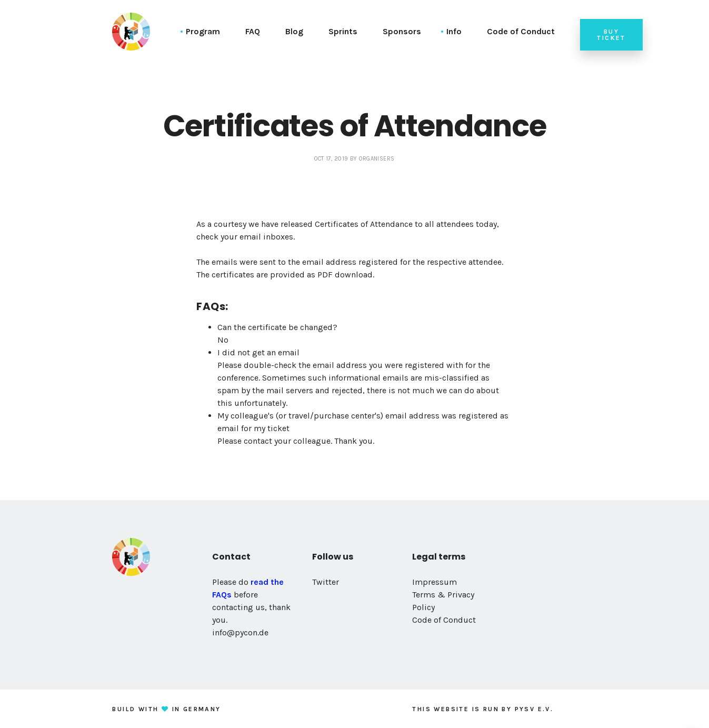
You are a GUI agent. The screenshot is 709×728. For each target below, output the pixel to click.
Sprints (343, 31)
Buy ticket (611, 35)
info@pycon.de (240, 632)
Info (454, 31)
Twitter (326, 582)
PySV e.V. (534, 709)
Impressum (435, 582)
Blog (294, 31)
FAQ (253, 31)
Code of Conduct (521, 31)
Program (203, 31)
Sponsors (402, 31)
